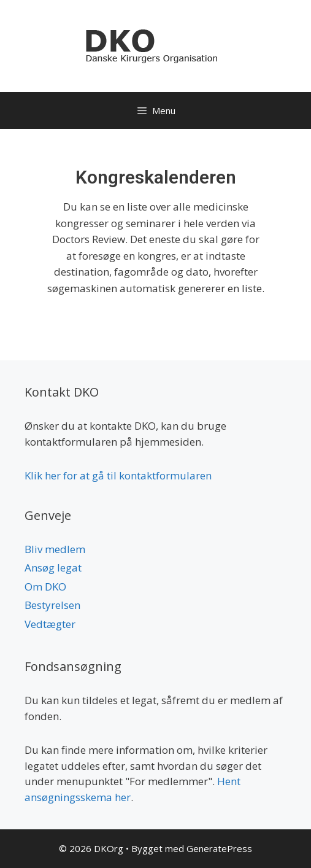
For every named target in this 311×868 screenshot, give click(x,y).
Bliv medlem (55, 549)
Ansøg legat (53, 568)
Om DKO (45, 587)
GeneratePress (219, 848)
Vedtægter (50, 624)
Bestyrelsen (52, 605)
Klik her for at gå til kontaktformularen (118, 475)
